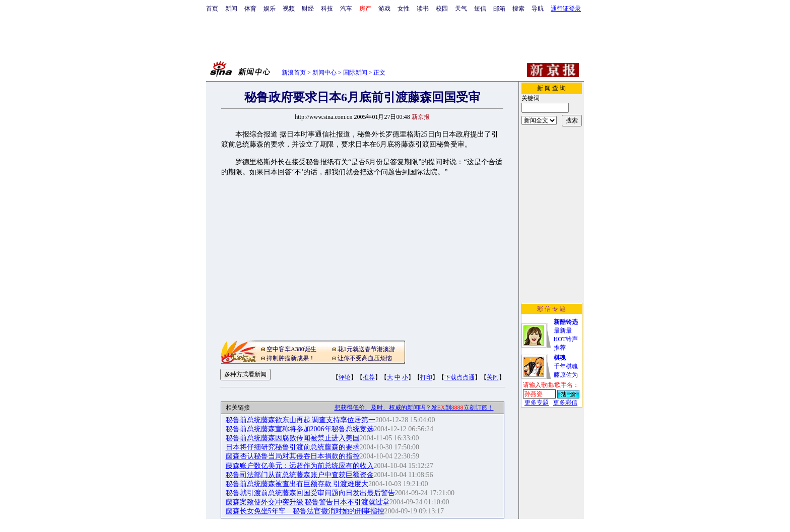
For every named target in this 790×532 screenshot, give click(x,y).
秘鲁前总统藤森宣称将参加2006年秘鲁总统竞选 (300, 429)
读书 (423, 9)
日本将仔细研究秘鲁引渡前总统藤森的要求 (293, 447)
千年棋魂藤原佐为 (566, 366)
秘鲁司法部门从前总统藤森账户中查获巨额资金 (300, 475)
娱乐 (270, 9)
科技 (327, 9)
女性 (404, 9)
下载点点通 (459, 377)
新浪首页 (294, 73)
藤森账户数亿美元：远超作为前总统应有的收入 (300, 466)
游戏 (384, 9)
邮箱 (499, 9)
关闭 (493, 377)
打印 (426, 377)
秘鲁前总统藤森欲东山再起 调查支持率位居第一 (301, 420)
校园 (442, 9)
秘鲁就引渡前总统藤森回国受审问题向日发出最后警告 (310, 493)
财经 (308, 9)
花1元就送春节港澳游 (366, 349)
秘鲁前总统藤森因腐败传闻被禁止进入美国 (293, 438)
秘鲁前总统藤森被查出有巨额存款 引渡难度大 (297, 484)
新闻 (231, 9)
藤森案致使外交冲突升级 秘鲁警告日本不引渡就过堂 (308, 502)
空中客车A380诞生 (291, 349)
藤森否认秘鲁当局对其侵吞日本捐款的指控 (293, 456)
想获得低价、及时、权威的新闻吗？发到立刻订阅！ (414, 408)
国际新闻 (355, 73)
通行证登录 (566, 9)
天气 (461, 9)
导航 (538, 9)
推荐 (369, 377)
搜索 (518, 9)
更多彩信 (565, 403)
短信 (480, 9)
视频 (289, 9)
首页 (212, 9)
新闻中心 (324, 73)
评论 (345, 377)
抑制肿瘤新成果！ (291, 358)
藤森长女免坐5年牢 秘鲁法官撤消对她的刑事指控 (305, 511)
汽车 (346, 9)
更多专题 (537, 403)
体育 (250, 9)
